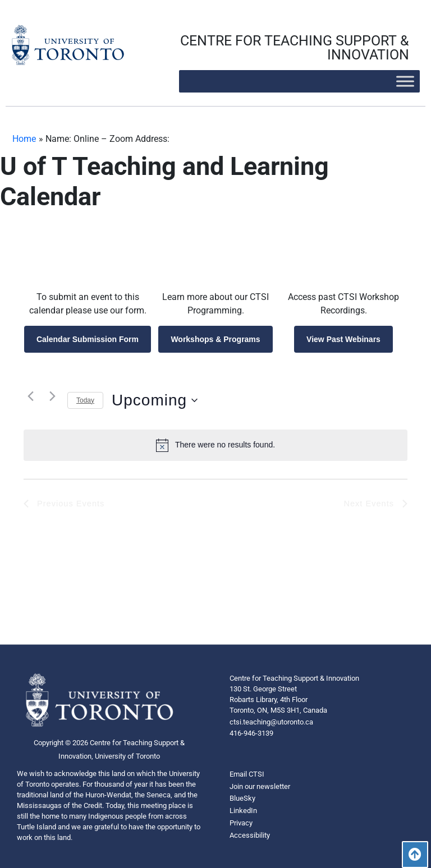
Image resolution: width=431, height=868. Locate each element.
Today (85, 400)
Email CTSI (247, 774)
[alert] (215, 445)
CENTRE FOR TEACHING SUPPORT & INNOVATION (295, 48)
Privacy (241, 823)
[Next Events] (52, 396)
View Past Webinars (343, 339)
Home (24, 139)
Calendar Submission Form (88, 339)
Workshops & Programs (215, 339)
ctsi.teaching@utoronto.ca (271, 722)
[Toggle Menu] (405, 81)
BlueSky (242, 798)
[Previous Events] (30, 396)
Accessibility (250, 835)
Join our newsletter (260, 786)
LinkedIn (243, 811)
